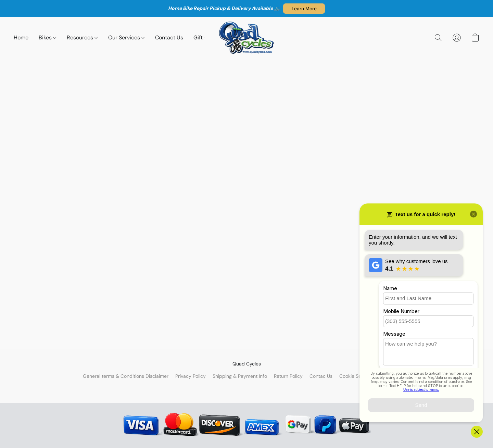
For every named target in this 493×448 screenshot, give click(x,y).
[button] (304, 9)
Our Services (126, 38)
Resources (82, 38)
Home (21, 38)
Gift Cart (204, 38)
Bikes (47, 38)
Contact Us (169, 38)
